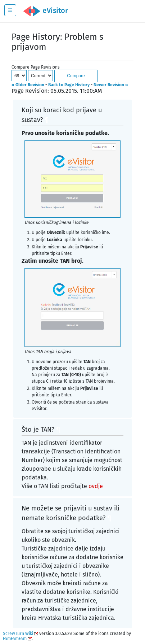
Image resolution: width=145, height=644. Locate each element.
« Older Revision (28, 85)
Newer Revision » (111, 85)
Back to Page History (69, 85)
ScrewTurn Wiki (18, 634)
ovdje (96, 486)
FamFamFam (15, 639)
